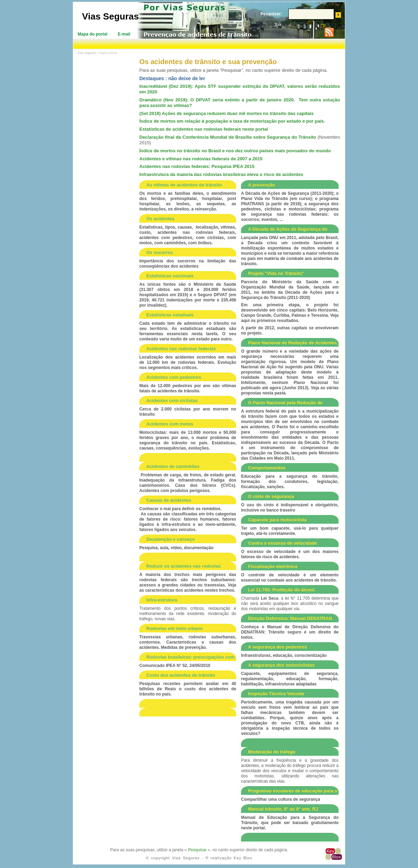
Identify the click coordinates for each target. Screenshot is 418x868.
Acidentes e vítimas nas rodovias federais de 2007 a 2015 (201, 159)
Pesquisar (197, 850)
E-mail (124, 34)
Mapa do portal (92, 34)
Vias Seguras (111, 16)
